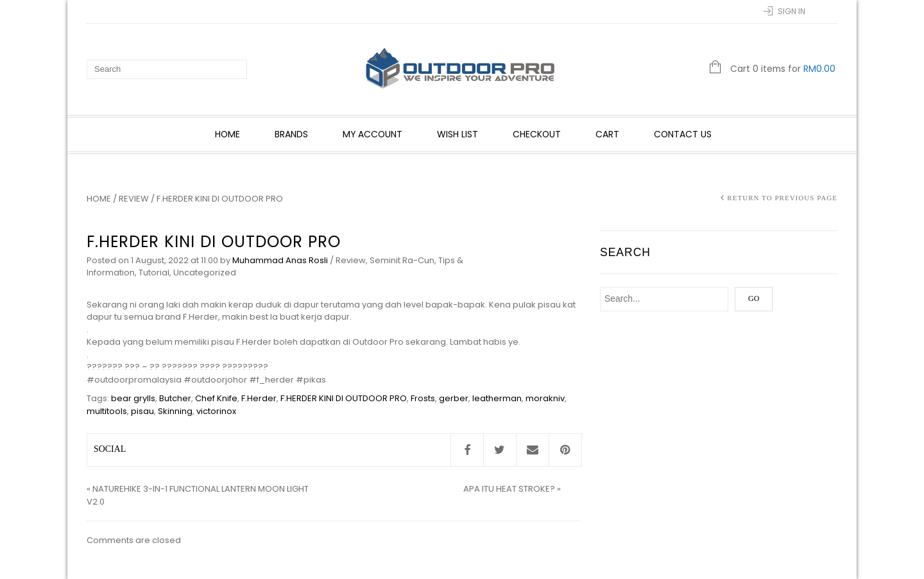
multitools (107, 411)
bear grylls (133, 398)
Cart (607, 134)
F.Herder (259, 398)
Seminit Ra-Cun (402, 260)
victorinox (216, 411)
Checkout (537, 134)
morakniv (545, 398)
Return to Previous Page (782, 198)
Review (134, 199)
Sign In (791, 11)
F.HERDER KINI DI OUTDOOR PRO (344, 398)
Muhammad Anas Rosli (280, 260)
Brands (291, 134)
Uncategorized (205, 272)
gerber (454, 398)
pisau (142, 411)
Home (227, 134)
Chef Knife (216, 398)
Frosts (423, 398)
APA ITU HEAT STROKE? (509, 489)
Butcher (175, 398)
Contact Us (683, 134)
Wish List (458, 134)
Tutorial (154, 272)
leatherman (497, 398)
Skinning (175, 411)
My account (372, 134)
